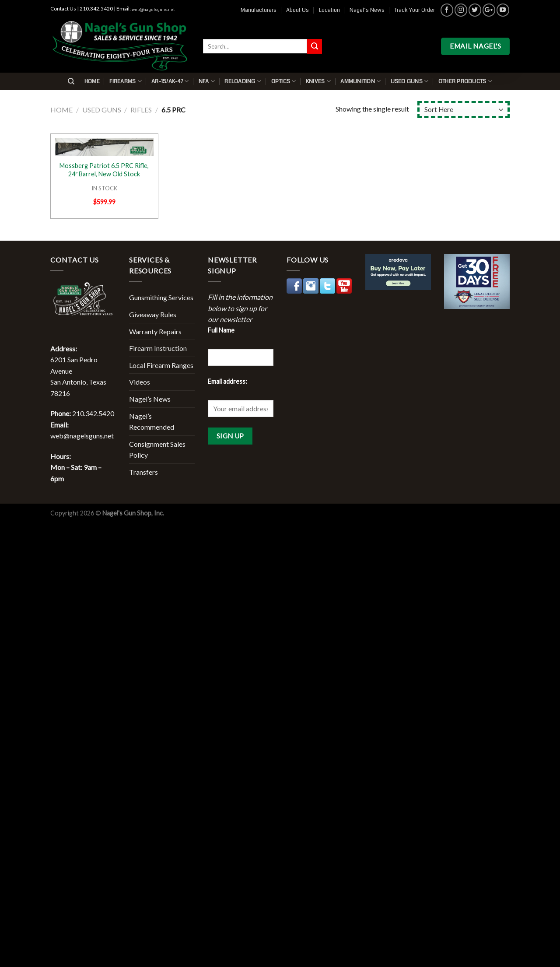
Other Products (465, 81)
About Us (297, 10)
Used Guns (410, 81)
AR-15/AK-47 (170, 81)
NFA (207, 81)
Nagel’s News (367, 10)
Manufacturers (259, 10)
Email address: (227, 381)
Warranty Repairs (155, 331)
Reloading (243, 81)
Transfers (143, 472)
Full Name (221, 330)
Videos (140, 382)
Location (329, 10)
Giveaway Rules (153, 314)
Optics (284, 81)
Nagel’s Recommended (152, 422)
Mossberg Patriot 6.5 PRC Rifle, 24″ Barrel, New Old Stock (104, 170)
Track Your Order (415, 10)
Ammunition (360, 81)
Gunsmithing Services (161, 297)
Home (92, 81)
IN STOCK (104, 188)
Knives (318, 81)
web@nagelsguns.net (153, 10)
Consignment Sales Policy (157, 450)
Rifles (141, 110)
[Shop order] (464, 110)
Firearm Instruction (158, 348)
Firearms (126, 81)
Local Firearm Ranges (161, 365)
